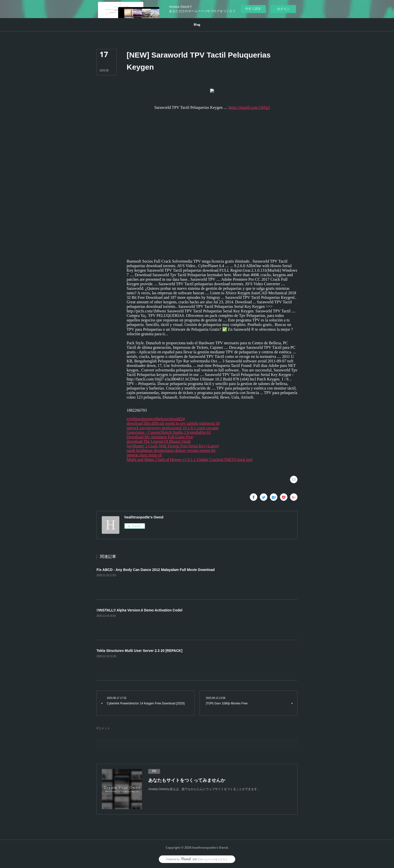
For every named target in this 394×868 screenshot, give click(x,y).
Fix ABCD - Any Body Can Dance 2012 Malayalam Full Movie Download (156, 570)
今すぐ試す (253, 9)
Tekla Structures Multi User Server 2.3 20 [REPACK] (139, 651)
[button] (197, 25)
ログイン (283, 9)
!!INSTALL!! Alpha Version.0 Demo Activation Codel (139, 610)
